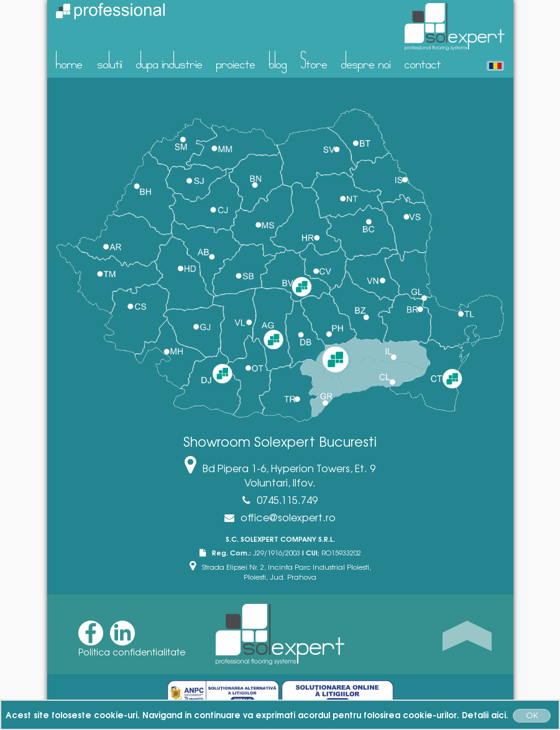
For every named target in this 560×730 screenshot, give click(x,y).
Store (314, 60)
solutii (110, 60)
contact (423, 60)
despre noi (366, 60)
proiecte (236, 60)
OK (532, 715)
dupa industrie (169, 60)
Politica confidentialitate (132, 652)
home (69, 60)
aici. (500, 714)
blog (278, 60)
